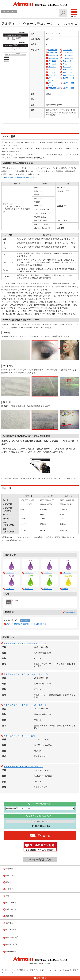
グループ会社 (11, 930)
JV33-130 (67, 64)
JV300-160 (53, 75)
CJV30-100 (53, 50)
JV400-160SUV (51, 84)
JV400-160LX (68, 78)
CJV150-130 (53, 55)
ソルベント (10, 573)
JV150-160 (53, 72)
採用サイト (11, 945)
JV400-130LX (68, 75)
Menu (74, 13)
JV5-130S (52, 61)
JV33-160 (52, 67)
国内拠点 (10, 923)
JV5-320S (52, 64)
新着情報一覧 (70, 613)
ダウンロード (11, 903)
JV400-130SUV (51, 79)
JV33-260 (67, 67)
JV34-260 (52, 70)
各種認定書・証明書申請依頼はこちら (19, 177)
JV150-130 (67, 70)
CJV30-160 (53, 53)
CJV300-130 (53, 58)
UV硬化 (65, 589)
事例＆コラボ (11, 875)
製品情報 (10, 869)
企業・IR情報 (11, 938)
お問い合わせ (11, 909)
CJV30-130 (67, 50)
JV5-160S (67, 61)
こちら (58, 115)
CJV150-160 (68, 55)
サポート (10, 896)
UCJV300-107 (68, 83)
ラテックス (29, 589)
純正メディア (25, 620)
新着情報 (10, 916)
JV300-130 (67, 72)
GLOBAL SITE (9, 11)
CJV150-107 (68, 53)
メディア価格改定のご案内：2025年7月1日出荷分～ (27, 624)
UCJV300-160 (68, 88)
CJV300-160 (68, 58)
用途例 (9, 882)
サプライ (10, 889)
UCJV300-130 (54, 88)
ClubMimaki (11, 952)
